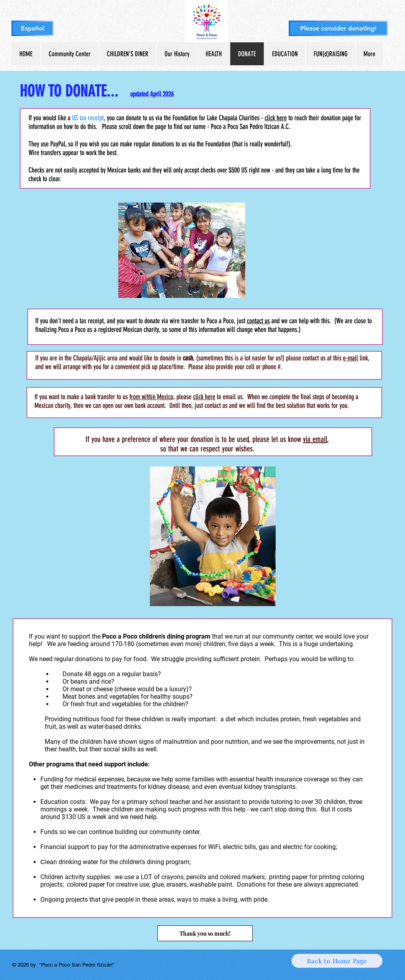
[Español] (33, 28)
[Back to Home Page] (337, 961)
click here (276, 118)
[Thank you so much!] (205, 933)
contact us (258, 321)
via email (315, 439)
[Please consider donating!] (338, 28)
